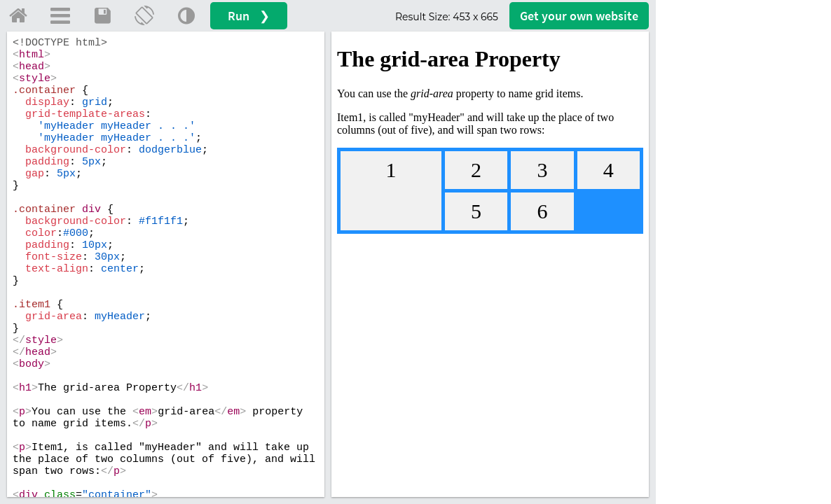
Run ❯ (249, 16)
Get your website (579, 16)
